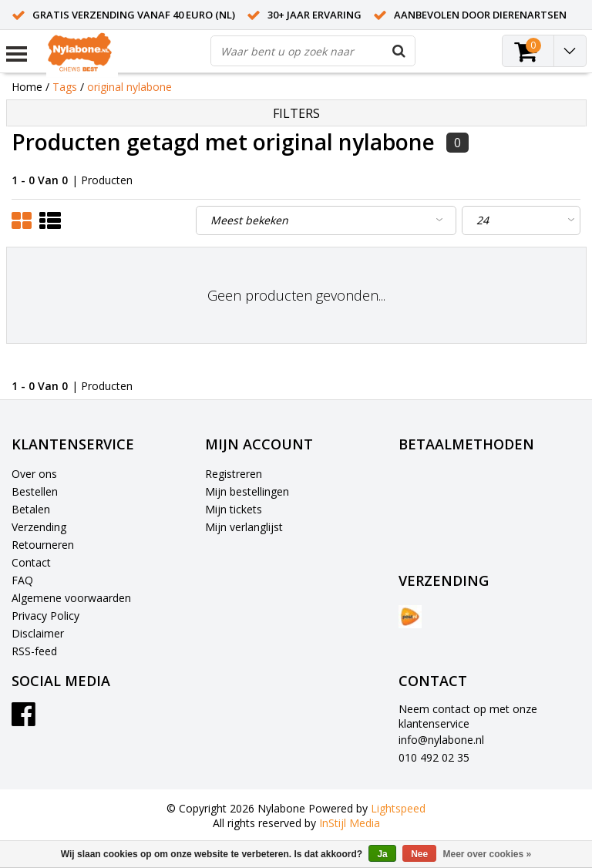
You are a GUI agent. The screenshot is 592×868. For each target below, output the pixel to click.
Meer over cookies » (488, 854)
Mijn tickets (234, 509)
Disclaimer (38, 633)
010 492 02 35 (434, 757)
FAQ (22, 580)
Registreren (234, 474)
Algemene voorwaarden (71, 598)
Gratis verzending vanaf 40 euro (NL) (134, 15)
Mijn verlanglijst (244, 527)
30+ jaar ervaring (314, 15)
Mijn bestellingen (247, 491)
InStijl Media (350, 823)
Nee (419, 854)
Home (27, 87)
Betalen (31, 509)
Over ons (34, 474)
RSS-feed (34, 651)
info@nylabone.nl (441, 740)
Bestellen (35, 491)
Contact (31, 562)
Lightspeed (398, 808)
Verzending (39, 527)
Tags (65, 87)
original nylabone (129, 87)
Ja (382, 854)
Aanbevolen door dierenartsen (480, 15)
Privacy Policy (45, 616)
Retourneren (43, 545)
